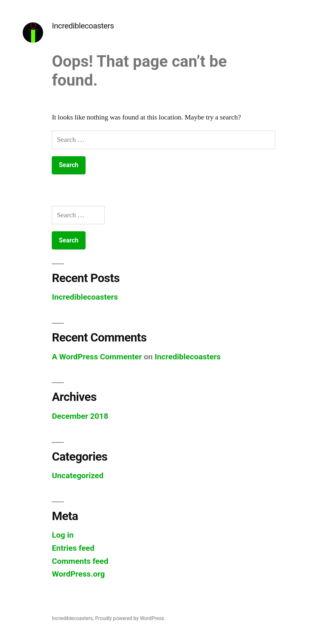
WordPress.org (78, 574)
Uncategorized (78, 475)
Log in (63, 535)
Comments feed (80, 561)
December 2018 (80, 416)
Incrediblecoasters (83, 26)
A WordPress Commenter (97, 357)
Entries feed (73, 548)
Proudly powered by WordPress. (130, 618)
